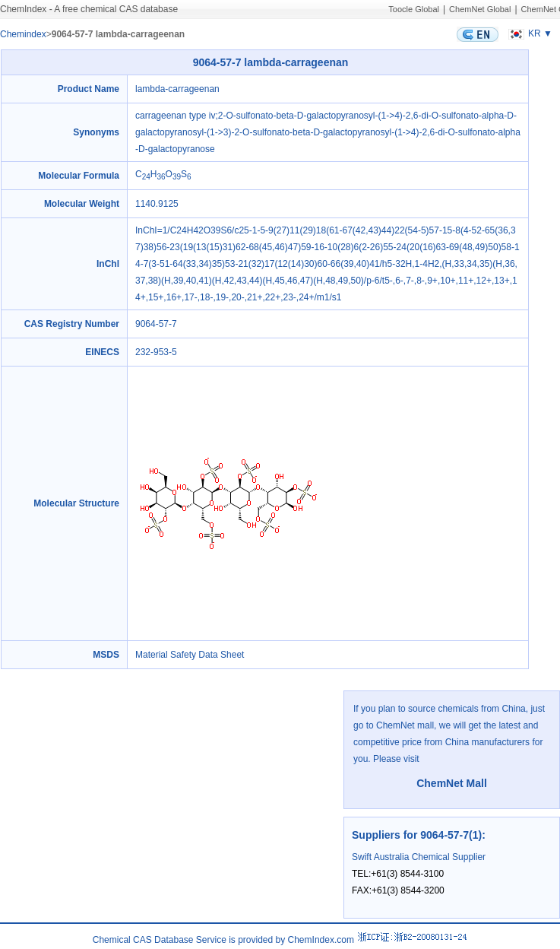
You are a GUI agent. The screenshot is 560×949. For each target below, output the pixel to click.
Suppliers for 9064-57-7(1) (417, 835)
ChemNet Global (480, 9)
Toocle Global (414, 9)
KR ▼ (528, 33)
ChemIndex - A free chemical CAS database (89, 9)
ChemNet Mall (452, 783)
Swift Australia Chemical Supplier (419, 857)
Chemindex (23, 34)
